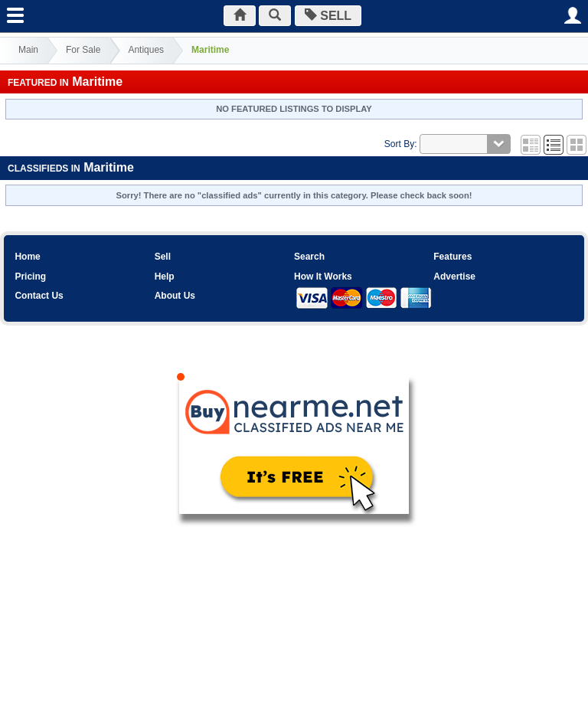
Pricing (30, 277)
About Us (175, 296)
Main (28, 50)
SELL (328, 16)
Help (165, 277)
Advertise (454, 277)
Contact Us (39, 296)
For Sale (83, 50)
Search (309, 257)
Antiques (146, 50)
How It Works (323, 277)
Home (27, 257)
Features (452, 257)
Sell (163, 257)
